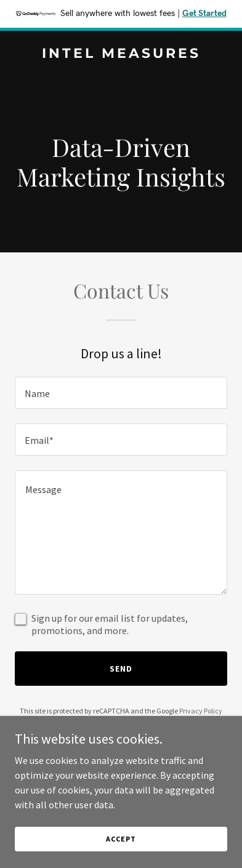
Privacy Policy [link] (201, 711)
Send (121, 669)
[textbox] (121, 393)
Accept (121, 839)
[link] (121, 54)
